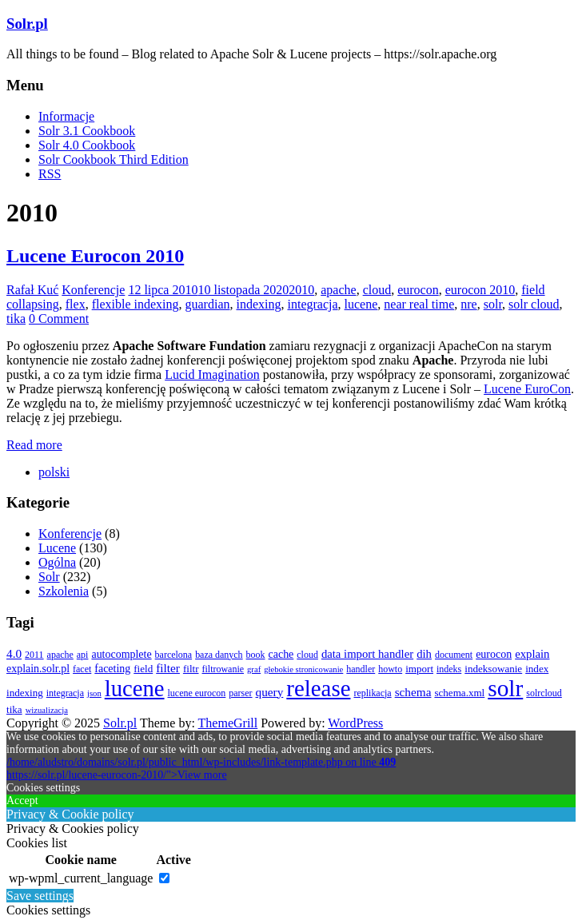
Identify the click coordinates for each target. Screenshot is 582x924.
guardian (208, 304)
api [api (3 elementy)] (83, 655)
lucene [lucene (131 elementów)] (135, 688)
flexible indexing (136, 304)
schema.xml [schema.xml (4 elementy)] (459, 693)
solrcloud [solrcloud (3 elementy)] (544, 693)
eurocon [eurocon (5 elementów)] (494, 654)
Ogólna (57, 562)
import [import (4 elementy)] (419, 669)
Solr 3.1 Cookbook (87, 131)
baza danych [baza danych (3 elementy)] (219, 655)
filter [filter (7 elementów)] (168, 668)
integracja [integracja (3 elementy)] (65, 693)
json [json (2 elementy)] (94, 693)
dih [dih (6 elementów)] (424, 654)
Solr (49, 577)
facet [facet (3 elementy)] (82, 669)
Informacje (66, 116)
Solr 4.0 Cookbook (87, 145)
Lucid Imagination (212, 374)
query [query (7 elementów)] (270, 692)
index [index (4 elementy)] (537, 669)
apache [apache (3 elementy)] (60, 655)
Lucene (57, 548)
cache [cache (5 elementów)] (281, 654)
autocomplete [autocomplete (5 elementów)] (121, 654)
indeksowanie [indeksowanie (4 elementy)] (493, 669)
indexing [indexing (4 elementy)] (25, 693)
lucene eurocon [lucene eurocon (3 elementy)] (197, 693)
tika (16, 319)
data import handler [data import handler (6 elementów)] (367, 654)
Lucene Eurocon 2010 (95, 256)
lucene (361, 304)
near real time (419, 304)
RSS (50, 174)
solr (493, 304)
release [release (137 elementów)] (318, 688)
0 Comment (59, 319)
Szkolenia (64, 591)
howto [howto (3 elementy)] (390, 669)
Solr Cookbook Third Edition (114, 159)
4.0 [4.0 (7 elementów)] (14, 653)
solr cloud (534, 304)
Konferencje (93, 290)
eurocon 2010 (480, 290)
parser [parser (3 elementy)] (240, 693)
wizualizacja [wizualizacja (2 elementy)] (47, 710)
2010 (301, 290)
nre (468, 304)
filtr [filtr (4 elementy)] (191, 669)
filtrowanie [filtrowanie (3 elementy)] (223, 669)
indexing (258, 304)
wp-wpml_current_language (81, 878)
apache (338, 290)
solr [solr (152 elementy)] (505, 688)
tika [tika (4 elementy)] (14, 709)
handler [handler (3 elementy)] (361, 669)
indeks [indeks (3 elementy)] (449, 669)
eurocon (418, 290)
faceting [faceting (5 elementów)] (112, 669)
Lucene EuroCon (527, 389)
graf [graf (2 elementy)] (254, 669)
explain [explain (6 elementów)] (532, 654)
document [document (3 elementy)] (454, 655)
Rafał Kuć (32, 290)
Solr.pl (27, 24)
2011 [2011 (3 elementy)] (34, 655)
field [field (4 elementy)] (143, 669)
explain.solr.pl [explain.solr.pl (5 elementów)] (38, 669)
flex (76, 304)
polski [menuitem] (54, 472)
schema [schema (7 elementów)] (413, 692)
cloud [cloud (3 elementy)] (307, 655)
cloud (377, 290)
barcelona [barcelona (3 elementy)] (174, 655)
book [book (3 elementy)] (256, 655)
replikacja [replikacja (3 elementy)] (372, 693)
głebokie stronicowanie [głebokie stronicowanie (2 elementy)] (303, 669)
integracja (312, 304)
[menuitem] (54, 472)
